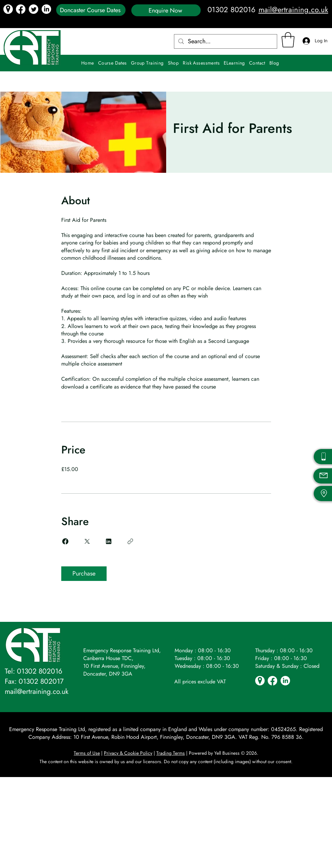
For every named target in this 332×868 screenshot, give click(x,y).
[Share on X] (87, 541)
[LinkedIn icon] (46, 9)
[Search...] (225, 41)
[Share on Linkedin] (109, 541)
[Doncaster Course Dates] (91, 10)
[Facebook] (21, 9)
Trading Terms (171, 753)
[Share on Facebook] (65, 541)
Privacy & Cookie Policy (128, 753)
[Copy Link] (130, 541)
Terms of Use (87, 753)
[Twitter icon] (34, 9)
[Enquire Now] (166, 10)
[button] (288, 40)
